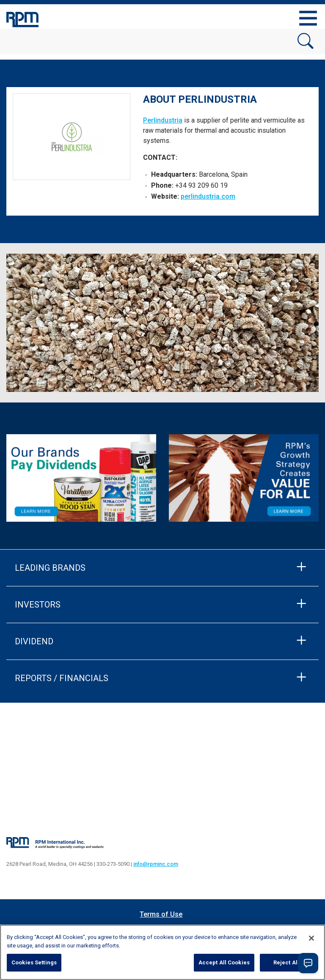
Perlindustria (163, 120)
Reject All (286, 962)
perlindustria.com (208, 196)
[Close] (311, 938)
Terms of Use (161, 914)
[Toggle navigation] (308, 18)
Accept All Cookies (224, 962)
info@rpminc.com (156, 864)
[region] (162, 952)
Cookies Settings (34, 962)
